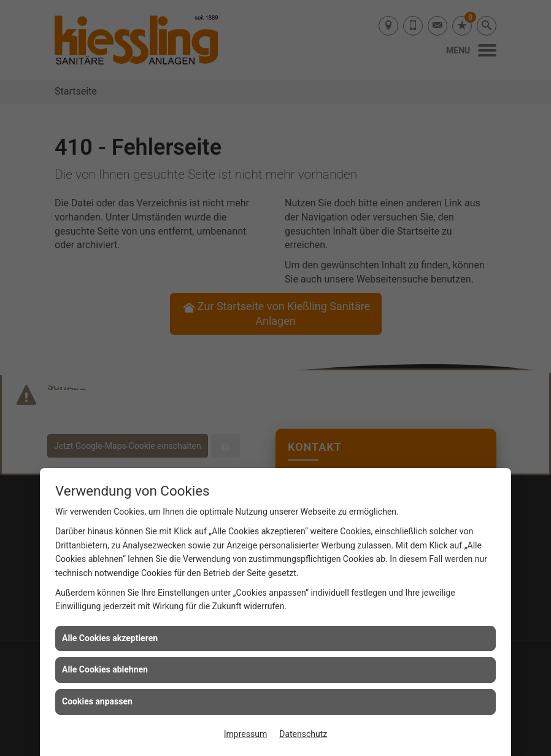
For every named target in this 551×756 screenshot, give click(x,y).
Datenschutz (303, 734)
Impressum (245, 734)
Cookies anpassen (97, 701)
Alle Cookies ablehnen (105, 669)
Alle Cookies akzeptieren (110, 638)
